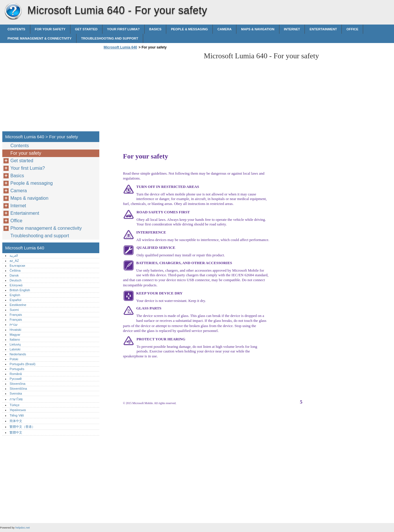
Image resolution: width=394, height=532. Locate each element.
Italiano (15, 339)
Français (16, 315)
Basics (155, 29)
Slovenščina (18, 389)
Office (352, 29)
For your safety (50, 29)
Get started (86, 29)
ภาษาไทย (16, 399)
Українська (18, 410)
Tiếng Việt (17, 415)
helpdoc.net (23, 528)
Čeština (15, 270)
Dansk (14, 275)
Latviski (15, 349)
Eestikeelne (18, 305)
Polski (14, 359)
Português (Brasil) (23, 364)
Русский (16, 379)
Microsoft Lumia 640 (13, 12)
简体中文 (16, 421)
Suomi (14, 310)
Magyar (15, 335)
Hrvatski (15, 330)
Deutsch (15, 280)
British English (20, 290)
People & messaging (189, 29)
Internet (292, 29)
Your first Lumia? (123, 29)
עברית (14, 324)
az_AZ (14, 261)
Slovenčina (17, 384)
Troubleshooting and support (110, 38)
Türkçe (14, 405)
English (15, 295)
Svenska (16, 393)
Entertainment (323, 29)
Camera (224, 29)
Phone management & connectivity (40, 38)
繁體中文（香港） (22, 427)
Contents (16, 29)
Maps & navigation (258, 29)
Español (15, 300)
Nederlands (18, 354)
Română (16, 374)
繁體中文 (16, 432)
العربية (14, 255)
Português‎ (17, 369)
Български (17, 266)
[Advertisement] (151, 92)
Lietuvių (15, 344)
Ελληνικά (16, 285)
